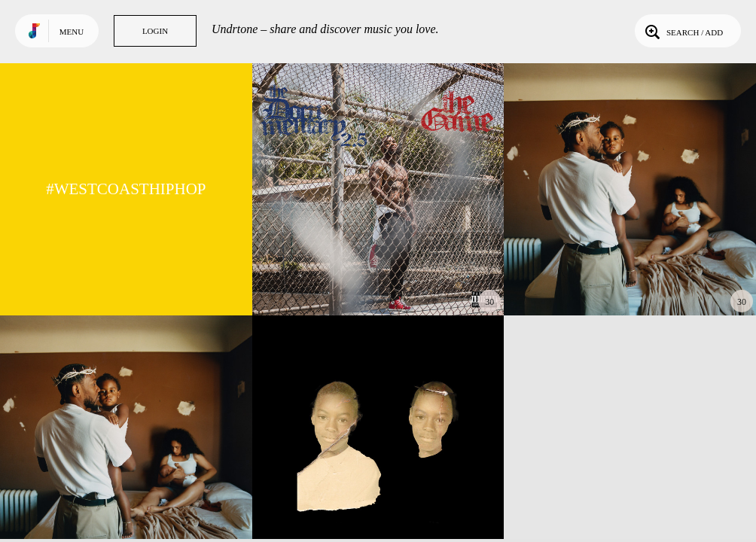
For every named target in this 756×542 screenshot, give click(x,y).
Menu (72, 32)
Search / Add (683, 31)
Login (155, 31)
